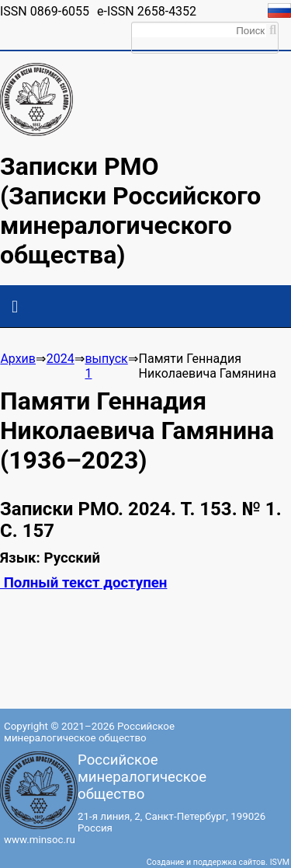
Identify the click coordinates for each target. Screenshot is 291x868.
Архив (18, 359)
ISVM (280, 862)
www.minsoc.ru (40, 840)
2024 (61, 359)
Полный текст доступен (83, 583)
